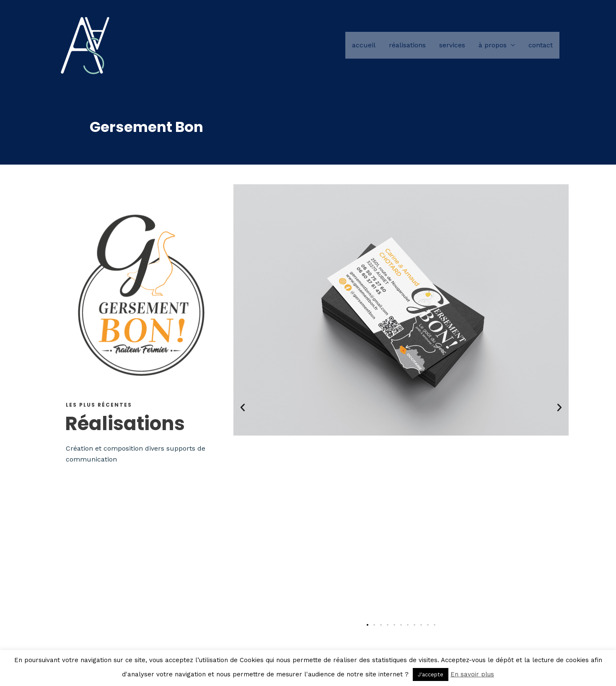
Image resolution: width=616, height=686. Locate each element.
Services (452, 46)
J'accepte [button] (431, 674)
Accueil (364, 46)
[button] (243, 407)
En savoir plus (472, 674)
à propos (493, 46)
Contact (541, 46)
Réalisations (407, 46)
